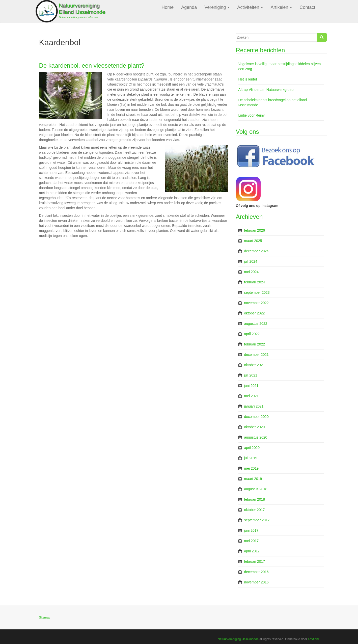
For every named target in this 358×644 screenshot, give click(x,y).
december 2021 (256, 355)
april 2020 (252, 448)
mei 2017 (252, 541)
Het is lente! (248, 79)
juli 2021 (251, 375)
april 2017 (252, 551)
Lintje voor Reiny (252, 115)
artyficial (313, 639)
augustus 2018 (256, 489)
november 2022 (256, 303)
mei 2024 (252, 272)
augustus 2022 (256, 324)
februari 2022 (255, 344)
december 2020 (256, 417)
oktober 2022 (255, 313)
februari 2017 (255, 561)
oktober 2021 (255, 365)
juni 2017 (251, 530)
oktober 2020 (255, 427)
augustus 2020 (256, 437)
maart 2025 (253, 241)
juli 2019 (251, 458)
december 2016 (256, 572)
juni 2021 (251, 386)
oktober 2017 (255, 510)
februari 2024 (255, 282)
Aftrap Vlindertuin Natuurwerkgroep (266, 90)
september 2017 (257, 520)
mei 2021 (252, 396)
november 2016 (256, 582)
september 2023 (257, 292)
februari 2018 (255, 499)
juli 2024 (251, 261)
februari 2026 (255, 230)
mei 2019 (252, 468)
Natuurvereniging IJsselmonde (238, 639)
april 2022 (252, 334)
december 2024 (256, 251)
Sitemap (45, 618)
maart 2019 (253, 479)
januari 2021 (254, 406)
